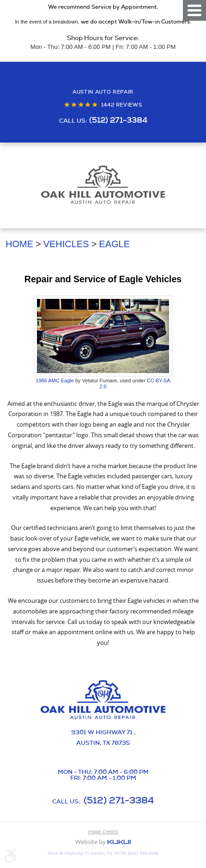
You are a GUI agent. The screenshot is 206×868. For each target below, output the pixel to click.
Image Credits (103, 832)
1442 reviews (122, 105)
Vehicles (66, 244)
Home (19, 244)
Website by (103, 842)
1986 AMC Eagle (55, 380)
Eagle (114, 244)
